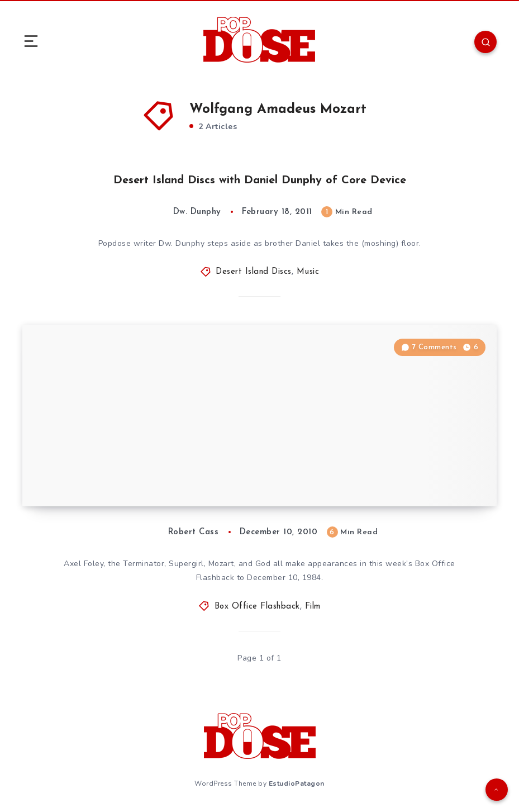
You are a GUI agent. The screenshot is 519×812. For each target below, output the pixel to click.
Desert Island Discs (254, 272)
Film (313, 607)
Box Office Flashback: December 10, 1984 (149, 484)
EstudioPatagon (297, 783)
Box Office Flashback (257, 607)
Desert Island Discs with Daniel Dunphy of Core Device (260, 181)
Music (308, 272)
